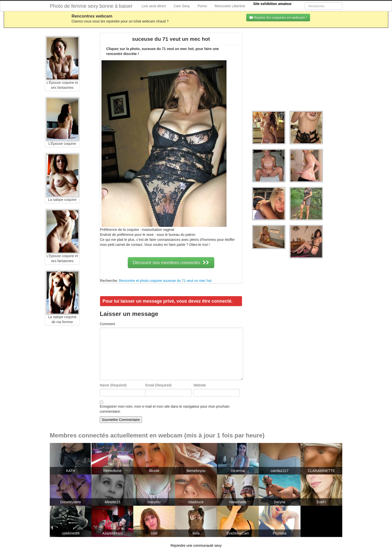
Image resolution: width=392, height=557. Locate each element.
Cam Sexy (182, 6)
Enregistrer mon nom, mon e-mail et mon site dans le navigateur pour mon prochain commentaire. (165, 409)
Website (200, 385)
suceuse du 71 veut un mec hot (187, 281)
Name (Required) (113, 385)
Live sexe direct (154, 6)
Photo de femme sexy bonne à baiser (91, 6)
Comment (107, 324)
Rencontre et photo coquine (140, 281)
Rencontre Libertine (230, 6)
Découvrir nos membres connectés (171, 263)
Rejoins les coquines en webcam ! (278, 18)
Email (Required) (158, 385)
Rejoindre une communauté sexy (196, 545)
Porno (202, 6)
